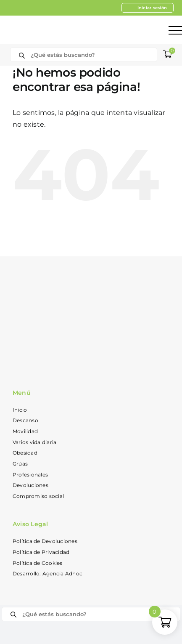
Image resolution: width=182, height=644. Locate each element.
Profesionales (30, 475)
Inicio (20, 410)
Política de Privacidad (41, 552)
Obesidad (25, 453)
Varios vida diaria (34, 442)
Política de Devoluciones (45, 541)
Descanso (25, 420)
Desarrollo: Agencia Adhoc (47, 573)
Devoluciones (30, 485)
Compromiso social (38, 496)
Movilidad (25, 431)
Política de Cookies (38, 563)
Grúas (20, 464)
